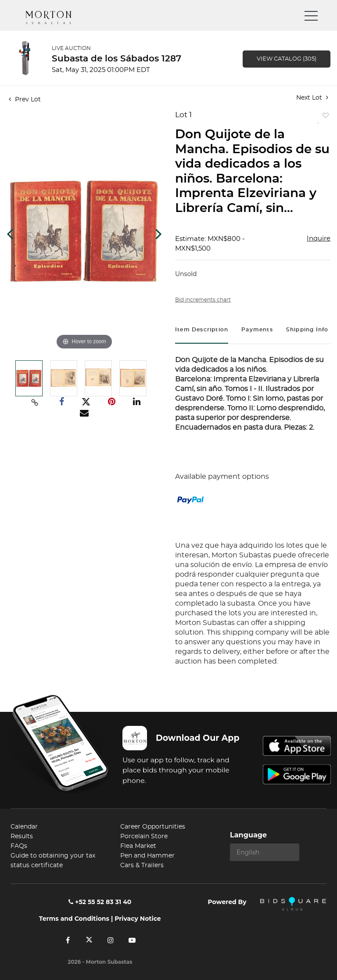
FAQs (19, 846)
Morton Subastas (57, 18)
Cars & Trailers (142, 865)
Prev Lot (25, 100)
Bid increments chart (203, 300)
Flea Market (138, 846)
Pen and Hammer (147, 856)
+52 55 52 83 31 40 (100, 902)
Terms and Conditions (74, 919)
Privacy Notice (138, 919)
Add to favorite (324, 117)
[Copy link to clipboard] (35, 402)
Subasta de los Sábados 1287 (117, 59)
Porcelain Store (144, 836)
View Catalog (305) (287, 59)
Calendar (24, 827)
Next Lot (312, 98)
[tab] (202, 331)
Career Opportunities (153, 827)
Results (22, 836)
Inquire (319, 239)
